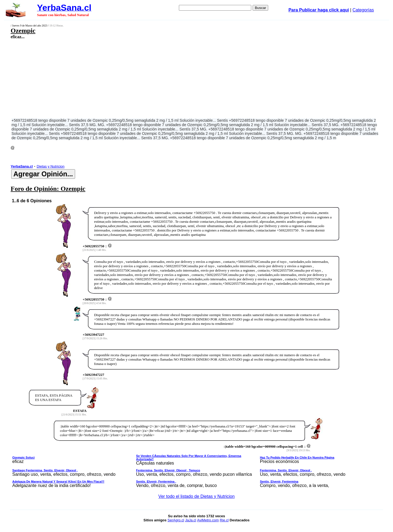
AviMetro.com (208, 520)
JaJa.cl (191, 520)
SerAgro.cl (176, 520)
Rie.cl (224, 520)
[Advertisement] (158, 78)
